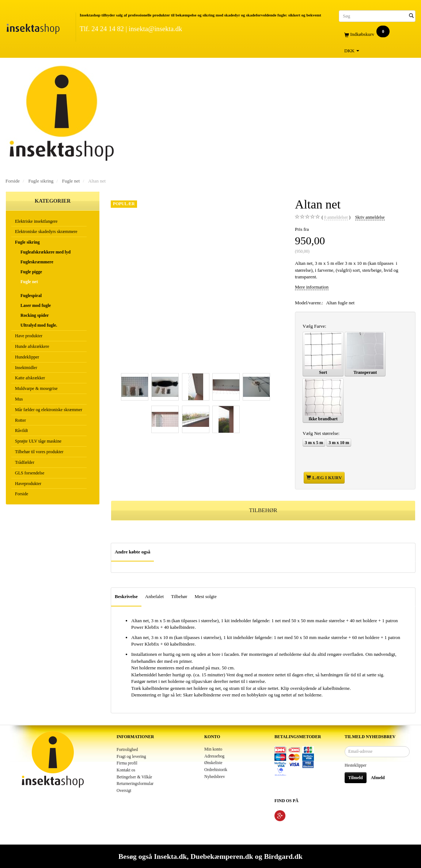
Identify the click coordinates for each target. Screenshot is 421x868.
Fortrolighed (127, 750)
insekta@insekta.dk (155, 29)
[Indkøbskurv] (377, 35)
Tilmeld (356, 778)
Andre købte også (132, 552)
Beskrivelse (126, 596)
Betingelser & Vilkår (134, 777)
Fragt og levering (131, 757)
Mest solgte (205, 596)
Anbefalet (154, 596)
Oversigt (124, 791)
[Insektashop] (33, 27)
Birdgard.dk (283, 856)
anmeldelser (336, 218)
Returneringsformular (135, 784)
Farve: (314, 326)
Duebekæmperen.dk (222, 856)
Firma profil (127, 763)
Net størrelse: (321, 433)
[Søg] (411, 16)
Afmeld (378, 778)
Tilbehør (179, 596)
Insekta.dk (170, 856)
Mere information (312, 287)
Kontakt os (126, 770)
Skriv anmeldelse (370, 217)
